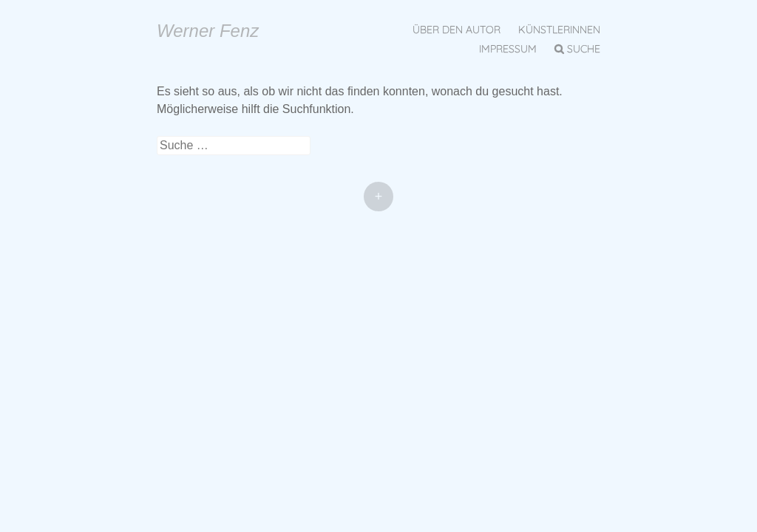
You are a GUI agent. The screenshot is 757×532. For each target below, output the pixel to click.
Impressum (508, 49)
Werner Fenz (208, 31)
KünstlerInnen (559, 30)
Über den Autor (456, 30)
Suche (584, 49)
